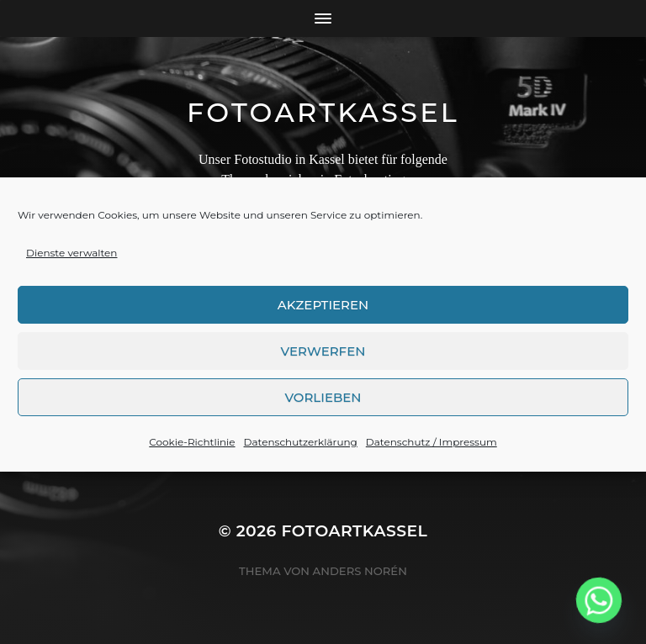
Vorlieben (323, 406)
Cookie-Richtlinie (192, 451)
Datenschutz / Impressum (432, 451)
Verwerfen (323, 359)
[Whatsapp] (599, 600)
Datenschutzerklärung (301, 451)
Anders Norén (360, 571)
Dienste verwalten (71, 262)
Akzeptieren (323, 313)
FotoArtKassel (323, 112)
